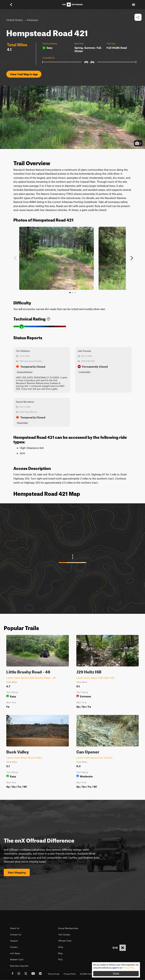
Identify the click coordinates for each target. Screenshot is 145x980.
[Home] (72, 5)
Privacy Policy (70, 974)
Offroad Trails (65, 941)
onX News (15, 953)
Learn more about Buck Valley (24, 758)
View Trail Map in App (24, 74)
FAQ (60, 959)
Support (14, 941)
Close (116, 974)
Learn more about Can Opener (95, 758)
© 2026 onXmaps (88, 974)
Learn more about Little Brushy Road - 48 (31, 678)
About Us (15, 928)
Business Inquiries (19, 966)
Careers (14, 947)
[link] (48, 318)
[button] (13, 5)
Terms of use (54, 974)
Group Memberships (68, 928)
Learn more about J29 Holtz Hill (95, 678)
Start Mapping (17, 872)
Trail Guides (64, 935)
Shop (61, 947)
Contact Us (16, 935)
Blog (60, 953)
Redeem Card (17, 959)
